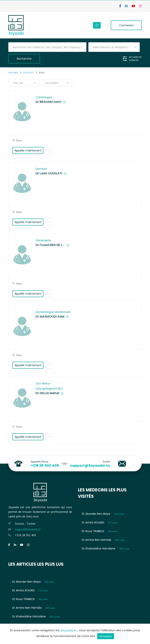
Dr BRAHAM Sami (48, 102)
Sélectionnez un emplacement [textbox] (114, 47)
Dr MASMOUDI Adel (50, 317)
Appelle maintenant (28, 150)
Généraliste (43, 240)
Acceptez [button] (106, 636)
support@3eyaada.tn (90, 466)
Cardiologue (44, 97)
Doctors (28, 72)
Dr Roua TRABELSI (93, 531)
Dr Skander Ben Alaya (96, 514)
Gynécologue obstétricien (53, 312)
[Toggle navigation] (97, 25)
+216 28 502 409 (45, 466)
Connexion (126, 25)
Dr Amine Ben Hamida (96, 540)
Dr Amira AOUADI (93, 522)
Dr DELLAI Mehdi (47, 393)
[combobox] (114, 47)
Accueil (13, 72)
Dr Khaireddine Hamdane (99, 548)
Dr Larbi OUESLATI (49, 173)
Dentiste (41, 169)
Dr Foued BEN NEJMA (50, 245)
